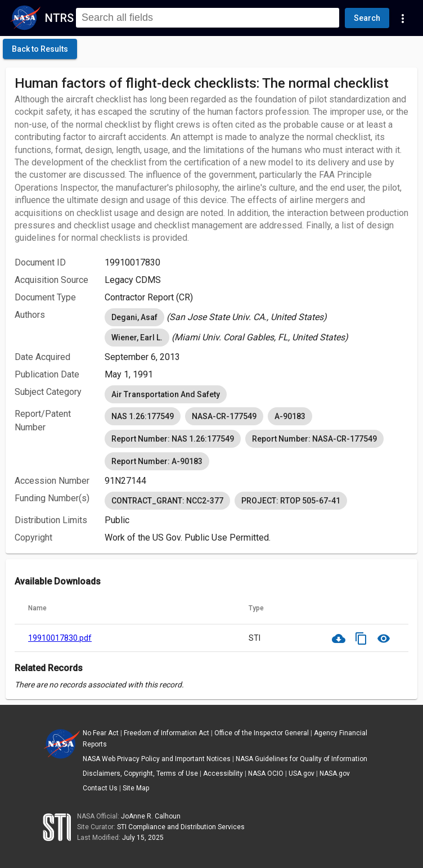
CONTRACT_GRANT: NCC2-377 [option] (167, 501)
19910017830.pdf (60, 638)
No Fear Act (101, 733)
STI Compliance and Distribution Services (181, 827)
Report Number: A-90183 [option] (157, 461)
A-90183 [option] (290, 416)
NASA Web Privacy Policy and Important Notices (157, 759)
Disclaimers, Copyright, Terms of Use (140, 773)
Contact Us (100, 788)
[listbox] (256, 317)
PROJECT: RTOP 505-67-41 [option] (291, 501)
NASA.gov (335, 773)
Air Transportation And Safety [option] (166, 394)
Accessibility (223, 773)
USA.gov (301, 773)
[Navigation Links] (403, 18)
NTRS (59, 18)
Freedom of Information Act (166, 733)
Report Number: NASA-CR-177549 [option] (314, 439)
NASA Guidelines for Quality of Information (301, 759)
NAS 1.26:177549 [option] (143, 416)
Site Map (136, 788)
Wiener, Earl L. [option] (137, 338)
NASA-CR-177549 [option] (224, 416)
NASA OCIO (266, 773)
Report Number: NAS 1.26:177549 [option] (173, 439)
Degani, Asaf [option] (134, 317)
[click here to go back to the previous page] (40, 49)
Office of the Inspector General (262, 733)
